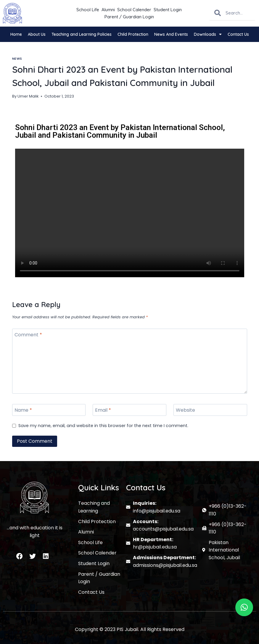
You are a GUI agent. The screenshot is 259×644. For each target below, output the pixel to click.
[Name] (49, 410)
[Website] (210, 410)
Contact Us (238, 34)
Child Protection (133, 34)
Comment (28, 335)
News (17, 59)
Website (185, 410)
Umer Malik (28, 96)
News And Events (171, 34)
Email (103, 410)
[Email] (129, 410)
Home (16, 34)
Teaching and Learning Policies (82, 34)
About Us (37, 34)
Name (23, 410)
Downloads (208, 34)
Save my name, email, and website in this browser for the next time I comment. (103, 426)
